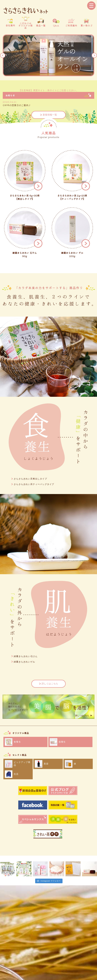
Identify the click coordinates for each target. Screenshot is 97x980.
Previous (3, 55)
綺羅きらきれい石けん (26, 656)
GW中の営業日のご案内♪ (17, 105)
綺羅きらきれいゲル (24, 662)
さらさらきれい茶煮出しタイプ (30, 479)
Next (94, 55)
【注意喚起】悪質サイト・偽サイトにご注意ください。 (49, 90)
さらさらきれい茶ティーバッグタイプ (34, 484)
